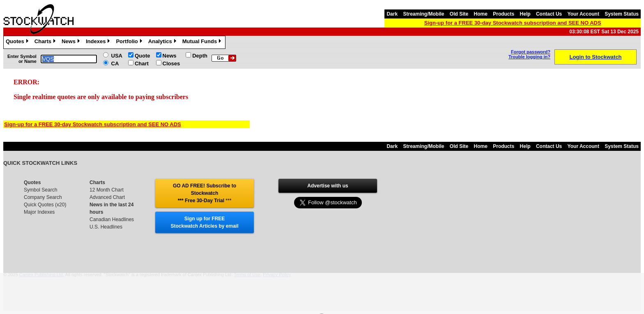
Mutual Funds (203, 42)
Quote (143, 56)
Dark (392, 14)
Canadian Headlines (112, 219)
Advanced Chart (107, 197)
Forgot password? (531, 52)
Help (525, 14)
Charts (46, 42)
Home (481, 14)
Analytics (163, 42)
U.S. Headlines (106, 227)
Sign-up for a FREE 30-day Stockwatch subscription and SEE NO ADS (513, 23)
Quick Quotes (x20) (45, 205)
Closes (171, 63)
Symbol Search (40, 190)
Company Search (43, 197)
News (72, 42)
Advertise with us (328, 186)
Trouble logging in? (529, 57)
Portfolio (130, 42)
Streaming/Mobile (423, 14)
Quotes (18, 42)
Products (504, 14)
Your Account (583, 14)
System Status (622, 14)
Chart (142, 63)
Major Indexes (39, 212)
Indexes (99, 42)
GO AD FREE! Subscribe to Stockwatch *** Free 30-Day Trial (205, 193)
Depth (200, 56)
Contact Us (549, 14)
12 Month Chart (107, 190)
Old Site (459, 14)
